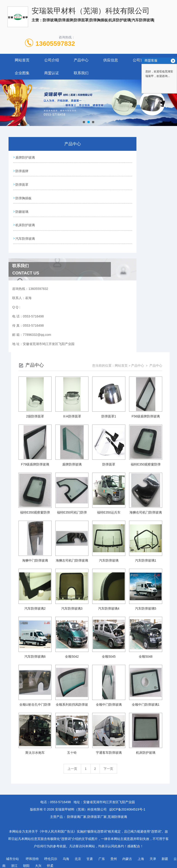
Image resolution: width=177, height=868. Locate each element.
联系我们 (81, 73)
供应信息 (111, 60)
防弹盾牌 (22, 170)
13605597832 (55, 44)
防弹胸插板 (24, 197)
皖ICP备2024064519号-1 (127, 806)
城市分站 (12, 856)
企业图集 (22, 73)
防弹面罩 (22, 183)
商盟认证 (52, 73)
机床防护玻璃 (25, 223)
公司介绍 (52, 60)
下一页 (108, 766)
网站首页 (22, 60)
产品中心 (81, 60)
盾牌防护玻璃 (25, 157)
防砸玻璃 (22, 210)
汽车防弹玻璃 (25, 236)
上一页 (72, 766)
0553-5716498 (60, 799)
